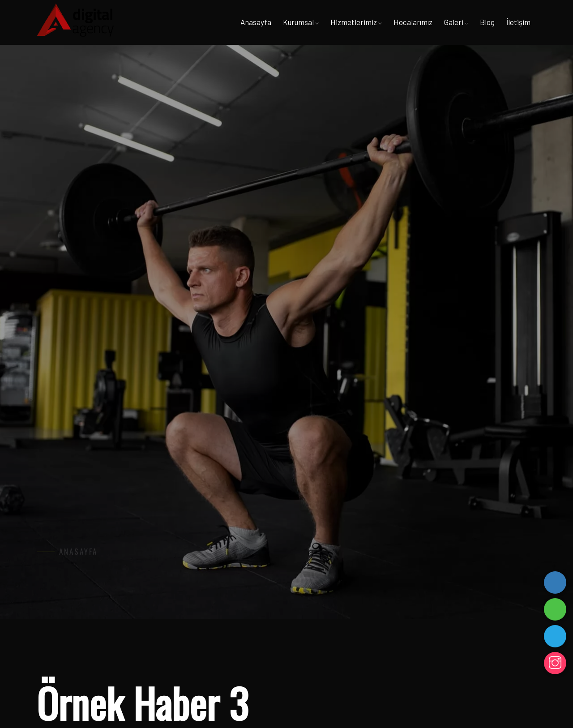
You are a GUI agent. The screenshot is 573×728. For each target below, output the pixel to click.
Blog (487, 22)
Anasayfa (256, 22)
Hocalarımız (413, 22)
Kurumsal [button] (301, 22)
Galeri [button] (456, 22)
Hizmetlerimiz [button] (356, 22)
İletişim (518, 22)
